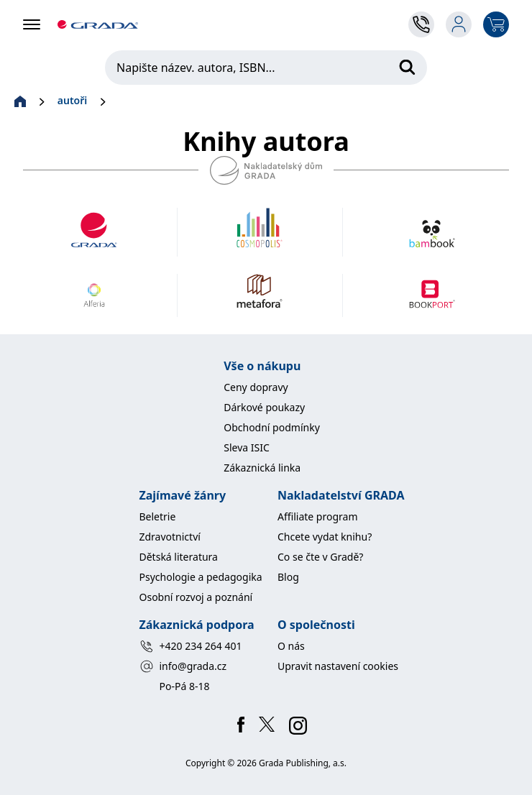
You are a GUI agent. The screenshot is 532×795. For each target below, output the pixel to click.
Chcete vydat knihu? (325, 537)
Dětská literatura (179, 557)
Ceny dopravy (256, 387)
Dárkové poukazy (264, 407)
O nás (291, 646)
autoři (72, 100)
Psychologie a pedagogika (201, 577)
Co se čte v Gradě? (320, 557)
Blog (288, 577)
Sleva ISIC (247, 447)
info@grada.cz (183, 666)
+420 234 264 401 (191, 646)
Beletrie (158, 516)
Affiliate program (318, 516)
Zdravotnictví (170, 537)
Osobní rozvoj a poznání (196, 597)
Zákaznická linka (262, 468)
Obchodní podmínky (272, 427)
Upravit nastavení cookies (338, 666)
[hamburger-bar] (32, 24)
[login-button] (459, 24)
